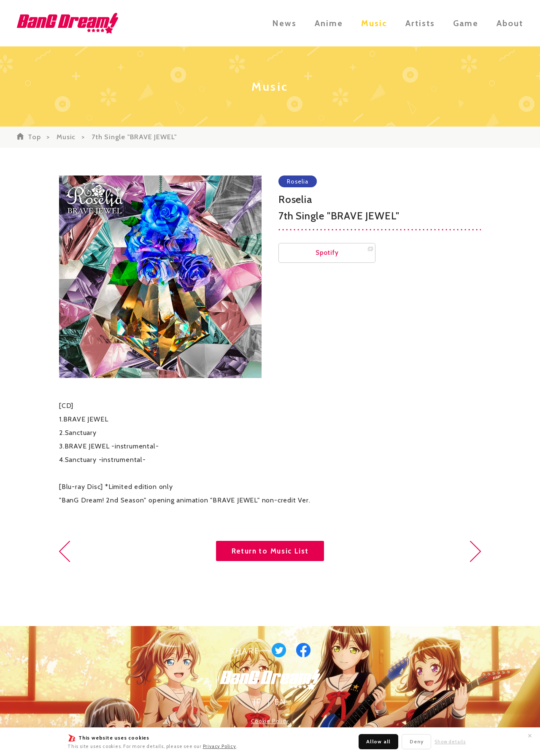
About (510, 23)
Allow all (378, 741)
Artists (420, 23)
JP (258, 702)
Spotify (327, 253)
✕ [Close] (530, 736)
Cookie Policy (270, 721)
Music (374, 23)
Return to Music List (270, 551)
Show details (450, 742)
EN (281, 702)
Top (34, 137)
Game (466, 23)
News (284, 23)
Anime (329, 23)
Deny (416, 741)
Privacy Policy (220, 746)
